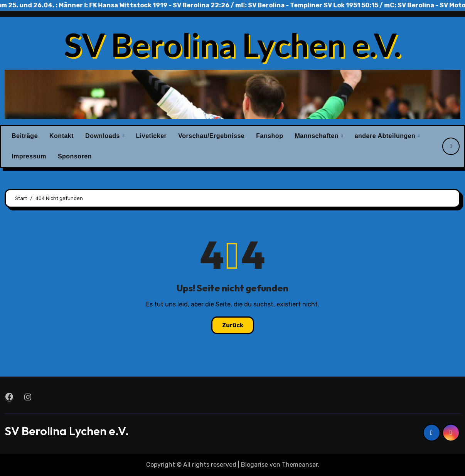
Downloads (104, 136)
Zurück (233, 325)
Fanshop (270, 136)
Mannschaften (318, 136)
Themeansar (300, 465)
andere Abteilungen (386, 136)
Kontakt (61, 136)
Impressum (29, 156)
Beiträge (25, 136)
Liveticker (152, 136)
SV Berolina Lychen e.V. (232, 44)
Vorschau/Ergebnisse (211, 136)
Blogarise (254, 465)
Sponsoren (75, 156)
